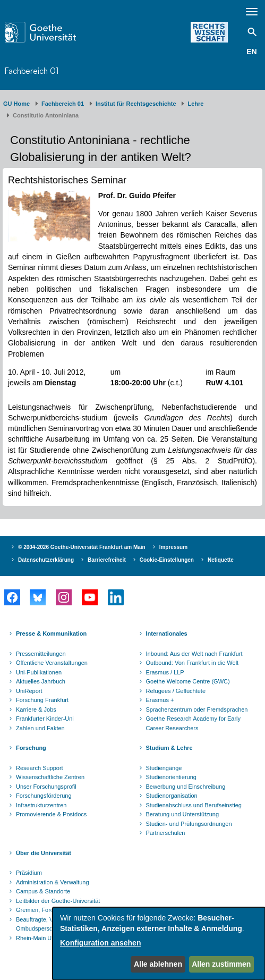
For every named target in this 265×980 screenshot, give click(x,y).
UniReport (29, 691)
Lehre (195, 104)
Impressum (173, 547)
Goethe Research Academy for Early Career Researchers (194, 723)
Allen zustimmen (221, 964)
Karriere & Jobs (36, 709)
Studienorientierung (171, 777)
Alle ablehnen (158, 964)
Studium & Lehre (169, 748)
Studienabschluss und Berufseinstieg (194, 805)
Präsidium (29, 873)
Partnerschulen (166, 833)
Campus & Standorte (43, 891)
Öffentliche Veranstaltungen (52, 663)
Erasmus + (160, 700)
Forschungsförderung (44, 796)
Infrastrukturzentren (41, 805)
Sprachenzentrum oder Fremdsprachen (197, 709)
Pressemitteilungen (41, 654)
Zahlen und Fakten (40, 728)
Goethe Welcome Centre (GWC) (188, 681)
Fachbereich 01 (32, 71)
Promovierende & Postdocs (51, 814)
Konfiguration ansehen (100, 943)
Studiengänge (164, 768)
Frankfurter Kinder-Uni (45, 719)
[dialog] (159, 944)
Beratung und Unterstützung (183, 814)
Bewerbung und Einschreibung (186, 787)
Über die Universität (44, 853)
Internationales (167, 633)
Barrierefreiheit (107, 560)
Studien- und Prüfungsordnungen (189, 824)
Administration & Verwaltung (53, 882)
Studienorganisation (172, 796)
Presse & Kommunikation (51, 633)
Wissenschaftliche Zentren (50, 777)
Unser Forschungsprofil (46, 787)
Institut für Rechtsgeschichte (136, 104)
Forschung (31, 748)
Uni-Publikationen (39, 672)
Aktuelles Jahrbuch (41, 681)
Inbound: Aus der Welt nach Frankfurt (194, 654)
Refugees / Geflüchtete (176, 691)
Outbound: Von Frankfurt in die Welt (193, 663)
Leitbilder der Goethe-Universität (58, 901)
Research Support (40, 768)
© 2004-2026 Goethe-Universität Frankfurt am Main (82, 547)
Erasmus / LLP (165, 672)
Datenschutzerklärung (46, 560)
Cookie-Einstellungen (167, 560)
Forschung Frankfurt (42, 700)
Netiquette (221, 560)
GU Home (16, 104)
